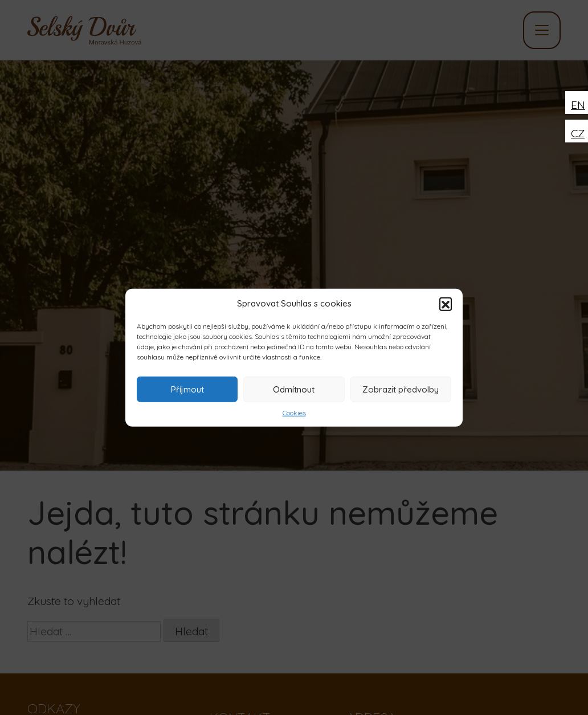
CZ (578, 133)
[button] (446, 304)
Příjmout (187, 389)
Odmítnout (294, 389)
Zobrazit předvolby (401, 389)
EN (578, 105)
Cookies (294, 413)
